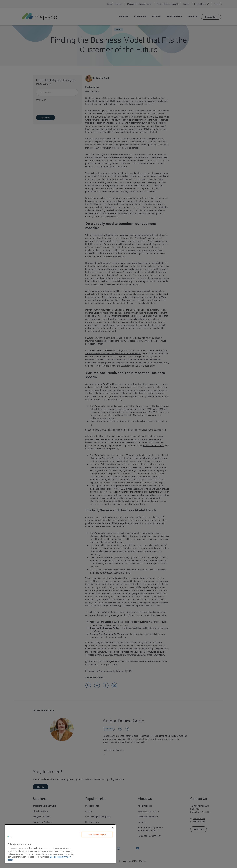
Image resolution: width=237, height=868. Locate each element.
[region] (60, 844)
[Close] (113, 828)
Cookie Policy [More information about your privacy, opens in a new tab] (56, 857)
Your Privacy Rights (97, 835)
